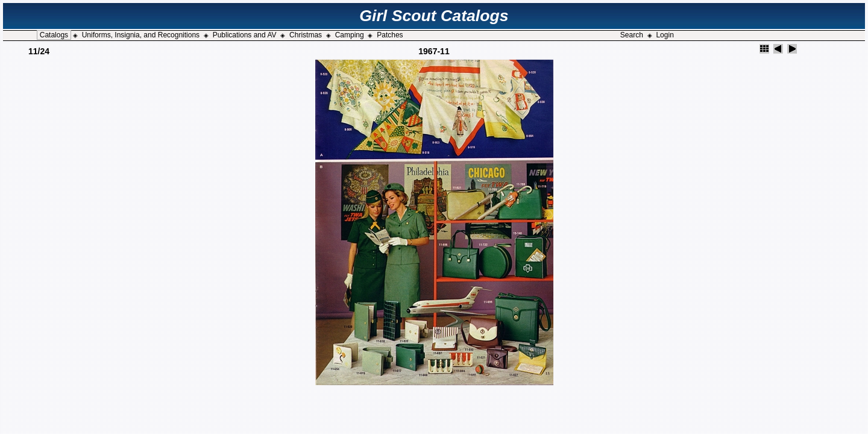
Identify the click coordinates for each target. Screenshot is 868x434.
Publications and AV (245, 35)
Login (665, 35)
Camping (350, 35)
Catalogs (54, 35)
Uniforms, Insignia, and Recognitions (141, 35)
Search (632, 35)
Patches (390, 35)
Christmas (306, 35)
